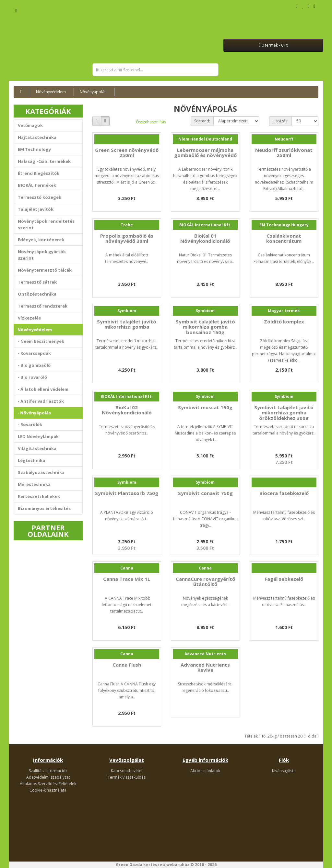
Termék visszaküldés (127, 777)
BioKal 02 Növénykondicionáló (127, 410)
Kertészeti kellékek (39, 496)
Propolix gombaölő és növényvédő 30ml (127, 238)
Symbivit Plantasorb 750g (127, 493)
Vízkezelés (29, 318)
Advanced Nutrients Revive (205, 667)
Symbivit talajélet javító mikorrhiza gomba (127, 324)
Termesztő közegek (40, 197)
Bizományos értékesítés (44, 508)
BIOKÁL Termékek (37, 185)
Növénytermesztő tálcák (45, 270)
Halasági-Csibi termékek (44, 161)
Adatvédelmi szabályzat (48, 777)
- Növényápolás (34, 413)
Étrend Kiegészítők (39, 173)
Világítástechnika (37, 448)
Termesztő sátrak (37, 282)
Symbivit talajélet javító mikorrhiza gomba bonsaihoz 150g (205, 327)
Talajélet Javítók (36, 209)
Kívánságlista (284, 771)
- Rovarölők (30, 424)
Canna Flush (127, 665)
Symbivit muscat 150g (205, 407)
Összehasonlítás (151, 122)
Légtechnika (31, 460)
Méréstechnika (34, 484)
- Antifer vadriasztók (41, 401)
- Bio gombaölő (34, 365)
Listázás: (280, 121)
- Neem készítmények (41, 341)
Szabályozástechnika (41, 472)
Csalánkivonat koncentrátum (284, 238)
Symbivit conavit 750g (205, 493)
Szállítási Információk (48, 771)
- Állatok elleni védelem (43, 389)
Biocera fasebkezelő (284, 493)
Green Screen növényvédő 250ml (127, 153)
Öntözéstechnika (37, 294)
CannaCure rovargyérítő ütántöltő (205, 582)
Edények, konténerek (41, 240)
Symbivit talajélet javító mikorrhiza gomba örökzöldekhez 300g (284, 413)
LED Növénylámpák (38, 436)
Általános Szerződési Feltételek (48, 784)
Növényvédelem (51, 92)
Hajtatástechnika (37, 137)
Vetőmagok (30, 125)
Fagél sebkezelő (284, 579)
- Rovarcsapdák (34, 353)
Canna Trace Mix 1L (127, 579)
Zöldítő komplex (284, 321)
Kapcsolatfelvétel (127, 771)
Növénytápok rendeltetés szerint (46, 224)
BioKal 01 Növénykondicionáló (205, 238)
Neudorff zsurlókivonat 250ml (284, 153)
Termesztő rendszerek (43, 306)
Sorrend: (202, 121)
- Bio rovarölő (32, 377)
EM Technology (34, 149)
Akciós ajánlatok (205, 771)
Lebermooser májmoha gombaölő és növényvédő (205, 153)
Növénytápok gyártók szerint (42, 255)
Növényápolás (93, 92)
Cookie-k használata (48, 790)
